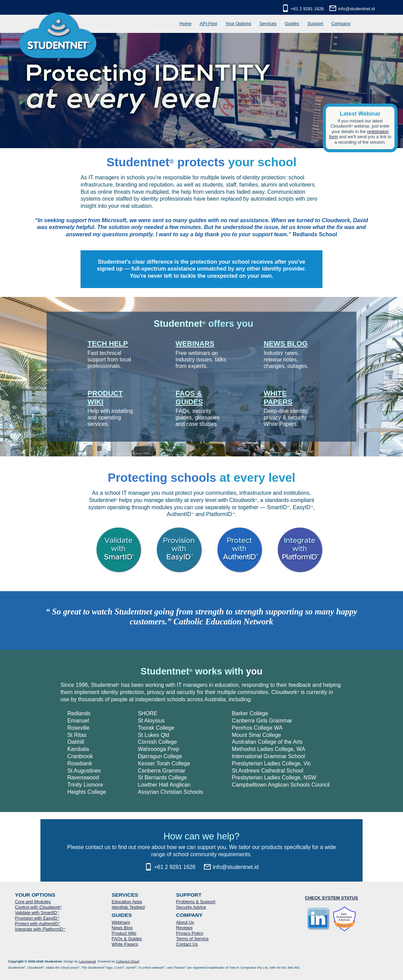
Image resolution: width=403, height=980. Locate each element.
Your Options (238, 23)
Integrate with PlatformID (40, 929)
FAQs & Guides (127, 939)
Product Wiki (124, 933)
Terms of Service (192, 939)
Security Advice (191, 907)
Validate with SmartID (37, 913)
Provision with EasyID (37, 918)
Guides (292, 23)
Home (186, 23)
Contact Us (187, 944)
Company (341, 23)
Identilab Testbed (128, 907)
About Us (185, 922)
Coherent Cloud (127, 961)
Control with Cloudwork (38, 907)
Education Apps (127, 902)
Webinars (121, 922)
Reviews (184, 928)
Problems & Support (196, 902)
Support (315, 23)
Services (268, 23)
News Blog (122, 928)
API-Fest (209, 23)
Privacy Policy (190, 933)
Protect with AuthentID (38, 924)
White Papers (125, 944)
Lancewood (88, 961)
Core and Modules (33, 902)
